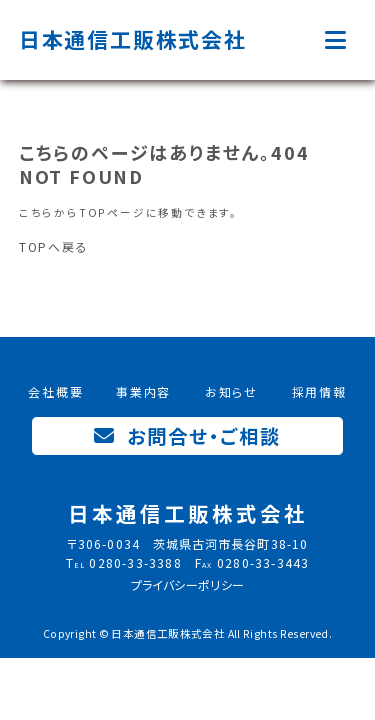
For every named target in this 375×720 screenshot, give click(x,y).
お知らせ (231, 391)
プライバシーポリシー (188, 584)
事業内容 (143, 391)
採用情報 (319, 391)
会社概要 (55, 391)
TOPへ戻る (54, 246)
